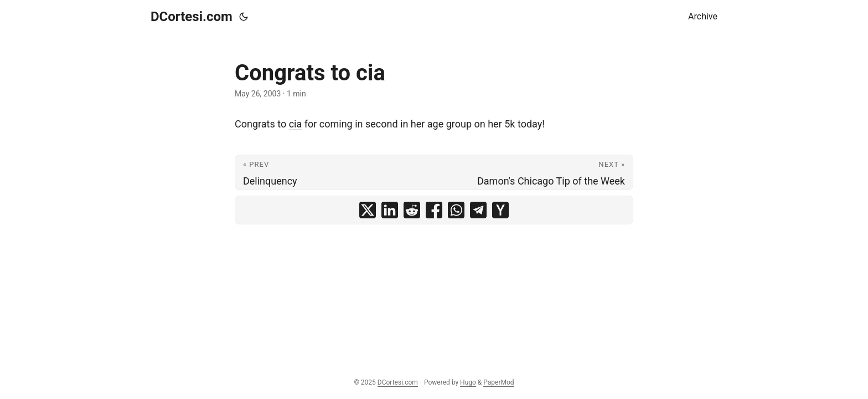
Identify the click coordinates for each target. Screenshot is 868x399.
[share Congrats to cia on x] (368, 210)
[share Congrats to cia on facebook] (434, 210)
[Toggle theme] (244, 17)
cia (296, 124)
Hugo (468, 382)
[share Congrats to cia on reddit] (412, 210)
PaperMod (498, 382)
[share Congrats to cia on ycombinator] (500, 210)
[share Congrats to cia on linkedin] (390, 210)
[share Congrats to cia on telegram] (478, 210)
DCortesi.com (192, 17)
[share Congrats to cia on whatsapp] (456, 210)
